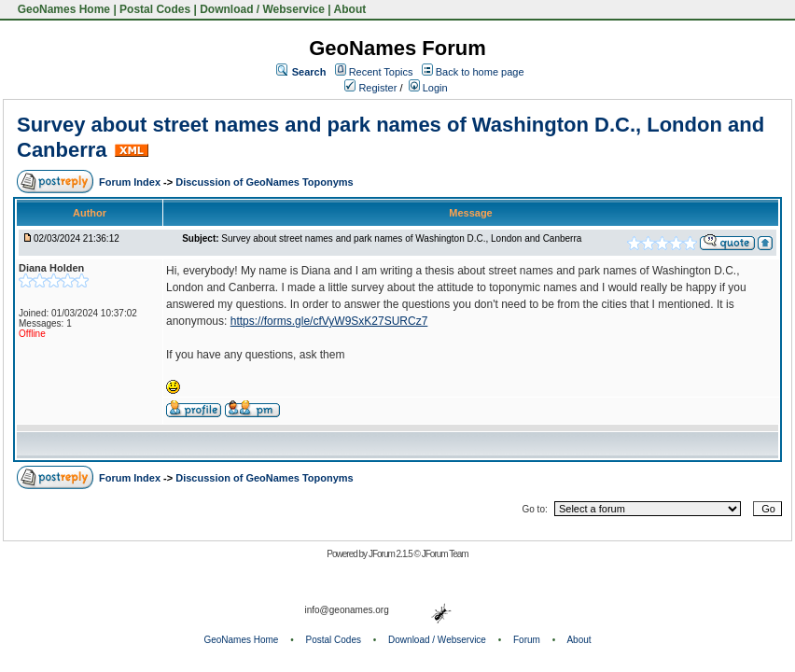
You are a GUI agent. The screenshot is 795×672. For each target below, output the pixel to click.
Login (428, 88)
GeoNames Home (62, 9)
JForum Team (445, 554)
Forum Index (131, 182)
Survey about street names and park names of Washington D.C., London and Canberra (401, 238)
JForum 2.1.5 (391, 554)
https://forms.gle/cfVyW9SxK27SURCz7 (329, 321)
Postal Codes (155, 9)
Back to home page (480, 72)
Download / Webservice (262, 9)
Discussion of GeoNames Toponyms (265, 182)
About (350, 9)
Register (370, 88)
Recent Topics (381, 72)
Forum (527, 640)
